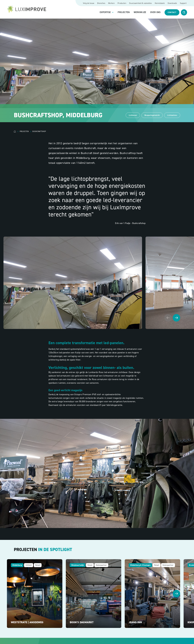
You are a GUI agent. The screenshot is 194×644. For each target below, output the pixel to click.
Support (183, 3)
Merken (111, 3)
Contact (172, 12)
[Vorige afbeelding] (168, 318)
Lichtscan (133, 115)
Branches (101, 3)
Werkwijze (140, 12)
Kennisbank (160, 3)
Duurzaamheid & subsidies (140, 3)
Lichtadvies (172, 115)
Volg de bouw (89, 3)
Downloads (172, 3)
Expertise (105, 12)
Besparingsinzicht (152, 115)
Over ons (155, 12)
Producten (122, 3)
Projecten (124, 12)
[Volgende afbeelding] (176, 318)
